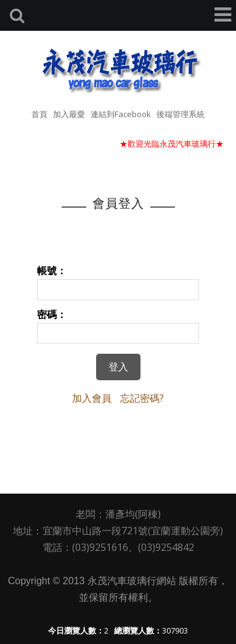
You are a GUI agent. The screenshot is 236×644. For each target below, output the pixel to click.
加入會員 (92, 398)
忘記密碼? (142, 398)
